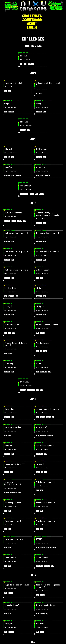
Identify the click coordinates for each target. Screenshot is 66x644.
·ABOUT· (32, 24)
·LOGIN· (32, 28)
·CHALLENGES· (32, 16)
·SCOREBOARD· (32, 20)
